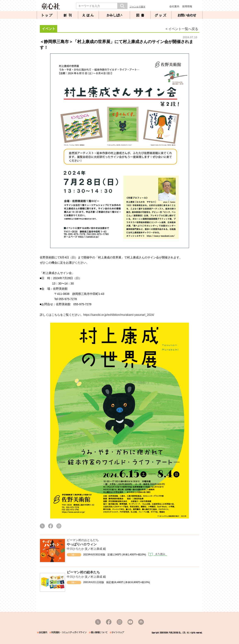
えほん (88, 15)
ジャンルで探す (138, 7)
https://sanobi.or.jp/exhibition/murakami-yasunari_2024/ (119, 315)
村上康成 (96, 549)
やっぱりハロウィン (82, 544)
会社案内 (174, 6)
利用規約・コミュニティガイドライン (69, 633)
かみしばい (114, 15)
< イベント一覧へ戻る (182, 29)
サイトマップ (118, 633)
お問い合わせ (187, 15)
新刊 (68, 15)
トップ (47, 15)
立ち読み (158, 554)
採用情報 (187, 6)
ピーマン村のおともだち (83, 540)
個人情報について (99, 633)
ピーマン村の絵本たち (83, 572)
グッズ (161, 15)
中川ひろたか (75, 549)
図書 (141, 15)
